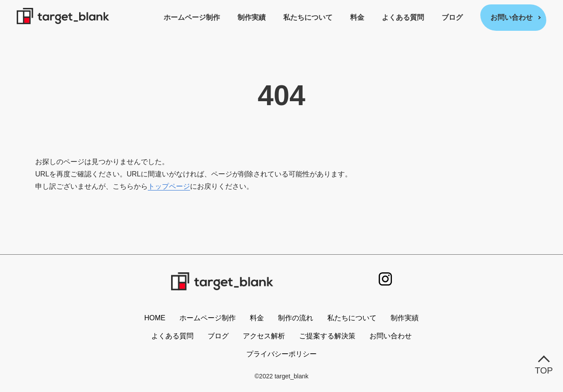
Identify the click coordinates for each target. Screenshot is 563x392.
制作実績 (252, 17)
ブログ (452, 17)
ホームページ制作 (192, 17)
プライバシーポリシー (281, 354)
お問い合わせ (512, 17)
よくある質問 (403, 17)
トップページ (169, 186)
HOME (155, 318)
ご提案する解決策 (327, 336)
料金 (357, 17)
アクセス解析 (264, 336)
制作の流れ (296, 318)
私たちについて (308, 17)
